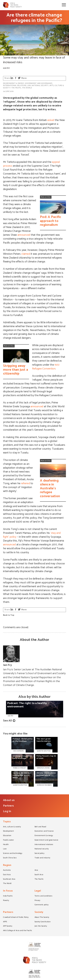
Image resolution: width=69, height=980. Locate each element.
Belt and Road (40, 827)
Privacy (37, 901)
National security (40, 85)
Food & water (8, 840)
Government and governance (39, 83)
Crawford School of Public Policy (16, 917)
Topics (7, 822)
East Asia (7, 875)
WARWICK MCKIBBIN (44, 785)
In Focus (8, 891)
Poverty (6, 901)
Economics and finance (44, 831)
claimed (26, 254)
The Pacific (16, 88)
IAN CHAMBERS (18, 751)
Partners (8, 806)
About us (9, 800)
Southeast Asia (9, 879)
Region (7, 865)
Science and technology (13, 854)
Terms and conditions (43, 896)
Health (6, 845)
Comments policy (42, 905)
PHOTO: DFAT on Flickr (11, 53)
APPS (5, 922)
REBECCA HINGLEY (19, 768)
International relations (15, 85)
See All (8, 721)
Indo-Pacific (8, 896)
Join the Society (41, 926)
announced (24, 235)
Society (39, 912)
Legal (38, 891)
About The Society (42, 917)
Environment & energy (14, 83)
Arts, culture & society (12, 827)
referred (26, 483)
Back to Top (9, 615)
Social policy (39, 854)
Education (7, 836)
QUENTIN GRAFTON (44, 751)
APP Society (8, 926)
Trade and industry (42, 858)
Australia (7, 870)
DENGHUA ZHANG (43, 768)
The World (27, 88)
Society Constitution (43, 922)
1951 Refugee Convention (46, 367)
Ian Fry (6, 68)
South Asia (39, 875)
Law (29, 85)
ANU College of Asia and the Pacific (18, 931)
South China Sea (10, 858)
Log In (7, 811)
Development (8, 831)
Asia (36, 870)
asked (51, 120)
